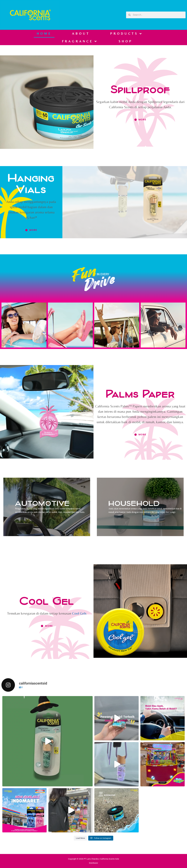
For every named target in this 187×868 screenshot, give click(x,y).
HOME (44, 34)
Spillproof (140, 89)
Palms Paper (140, 393)
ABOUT (81, 34)
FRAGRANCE (80, 41)
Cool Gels (79, 613)
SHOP (125, 41)
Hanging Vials (31, 183)
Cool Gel (47, 601)
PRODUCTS (127, 34)
